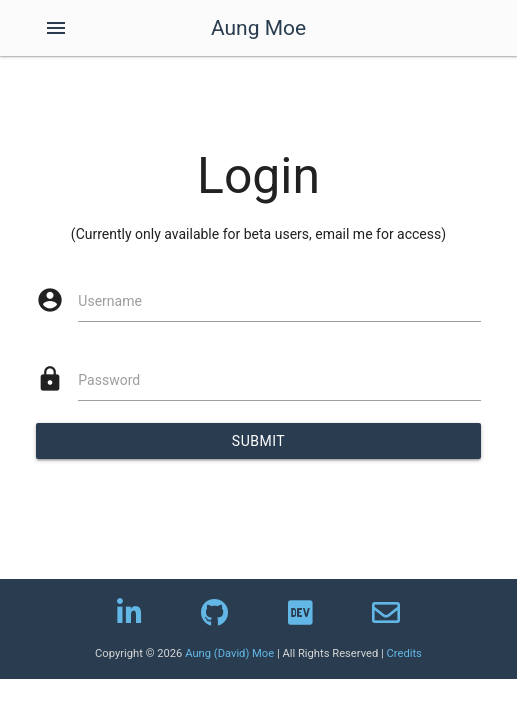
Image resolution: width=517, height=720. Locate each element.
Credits (404, 653)
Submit (258, 441)
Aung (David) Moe (229, 653)
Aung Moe (258, 28)
